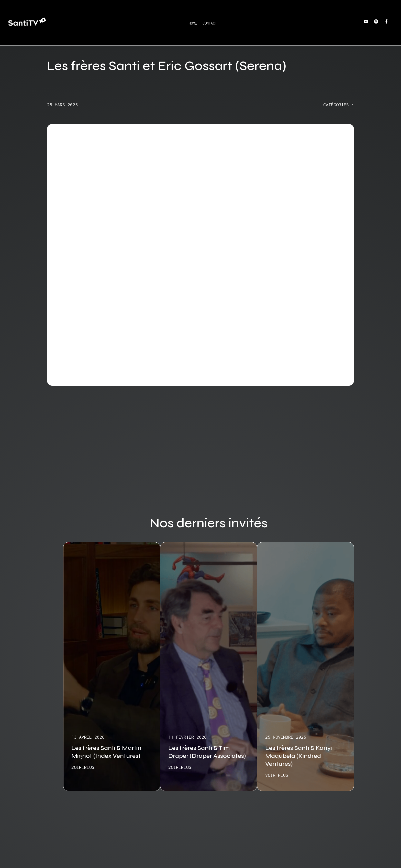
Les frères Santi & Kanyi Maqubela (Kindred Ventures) (299, 756)
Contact (210, 23)
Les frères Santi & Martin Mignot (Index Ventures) (106, 752)
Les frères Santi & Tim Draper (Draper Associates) (207, 752)
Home (193, 23)
